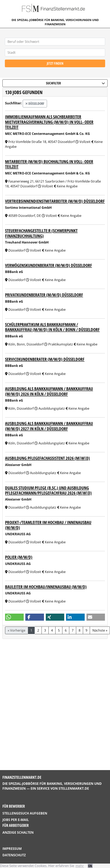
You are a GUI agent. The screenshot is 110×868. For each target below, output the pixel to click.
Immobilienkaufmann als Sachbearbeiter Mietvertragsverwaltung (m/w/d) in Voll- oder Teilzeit (49, 122)
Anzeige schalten (18, 832)
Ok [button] (90, 866)
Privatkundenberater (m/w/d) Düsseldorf (44, 295)
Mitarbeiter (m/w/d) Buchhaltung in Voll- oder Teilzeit (49, 164)
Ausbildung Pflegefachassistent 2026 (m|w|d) (48, 458)
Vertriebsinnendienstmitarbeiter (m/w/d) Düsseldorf (55, 201)
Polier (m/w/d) (19, 557)
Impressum (12, 849)
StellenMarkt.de (74, 788)
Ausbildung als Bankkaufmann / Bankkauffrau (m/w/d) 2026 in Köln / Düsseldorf (49, 391)
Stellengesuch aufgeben (25, 813)
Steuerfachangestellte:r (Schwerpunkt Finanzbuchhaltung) (41, 233)
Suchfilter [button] (75, 83)
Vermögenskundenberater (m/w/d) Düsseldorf (49, 265)
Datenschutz (14, 855)
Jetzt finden (55, 63)
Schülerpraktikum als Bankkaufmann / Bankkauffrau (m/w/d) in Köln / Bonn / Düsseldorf (52, 327)
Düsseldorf (35, 104)
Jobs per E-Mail (16, 820)
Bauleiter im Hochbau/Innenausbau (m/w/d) (46, 587)
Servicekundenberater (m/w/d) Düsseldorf (45, 359)
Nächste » (100, 630)
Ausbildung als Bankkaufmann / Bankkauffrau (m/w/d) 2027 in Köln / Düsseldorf (49, 426)
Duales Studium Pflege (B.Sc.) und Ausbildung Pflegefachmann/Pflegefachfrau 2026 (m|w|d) (48, 490)
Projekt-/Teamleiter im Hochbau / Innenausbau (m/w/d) (48, 525)
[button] (14, 617)
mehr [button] (80, 866)
